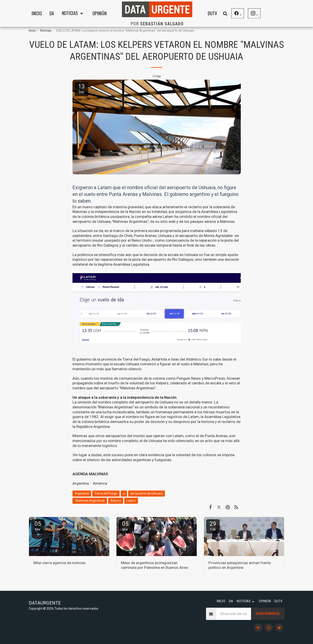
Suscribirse (268, 613)
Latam (131, 501)
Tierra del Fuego (106, 493)
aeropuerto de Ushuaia (147, 493)
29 (213, 526)
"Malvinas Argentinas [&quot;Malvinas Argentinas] (90, 501)
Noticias (46, 31)
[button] (73, 13)
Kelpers (116, 501)
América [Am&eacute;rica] (100, 483)
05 (38, 526)
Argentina (81, 483)
